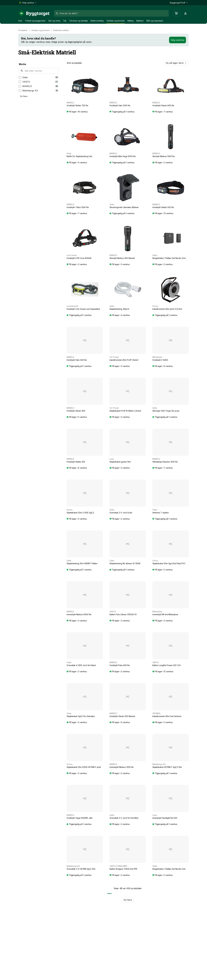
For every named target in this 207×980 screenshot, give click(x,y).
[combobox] (111, 13)
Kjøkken (140, 21)
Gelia (25, 77)
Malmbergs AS (30, 91)
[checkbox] (20, 77)
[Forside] (34, 13)
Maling (131, 21)
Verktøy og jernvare (116, 21)
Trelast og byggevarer (35, 21)
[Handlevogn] (176, 13)
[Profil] (185, 13)
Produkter (23, 30)
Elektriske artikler (61, 30)
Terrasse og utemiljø (78, 21)
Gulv (20, 21)
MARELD (27, 86)
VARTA (26, 82)
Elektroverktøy (97, 21)
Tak (65, 21)
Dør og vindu (54, 21)
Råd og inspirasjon (155, 21)
